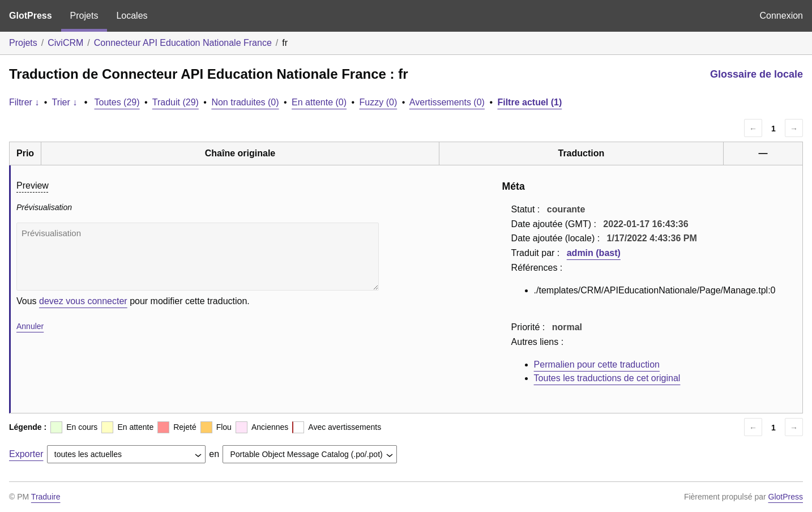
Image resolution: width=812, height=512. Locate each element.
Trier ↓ (65, 102)
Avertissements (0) (447, 102)
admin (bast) (594, 253)
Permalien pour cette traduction (597, 364)
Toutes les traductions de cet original (607, 378)
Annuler (30, 326)
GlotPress (31, 16)
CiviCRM (65, 43)
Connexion (782, 16)
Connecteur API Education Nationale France (183, 43)
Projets (84, 16)
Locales (132, 16)
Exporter (26, 454)
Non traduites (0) (245, 102)
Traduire (46, 497)
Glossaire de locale (757, 74)
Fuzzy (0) (379, 102)
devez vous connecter (83, 301)
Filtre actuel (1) (529, 102)
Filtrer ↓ (24, 102)
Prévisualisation (198, 257)
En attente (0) (319, 102)
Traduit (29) (176, 102)
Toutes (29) (117, 102)
